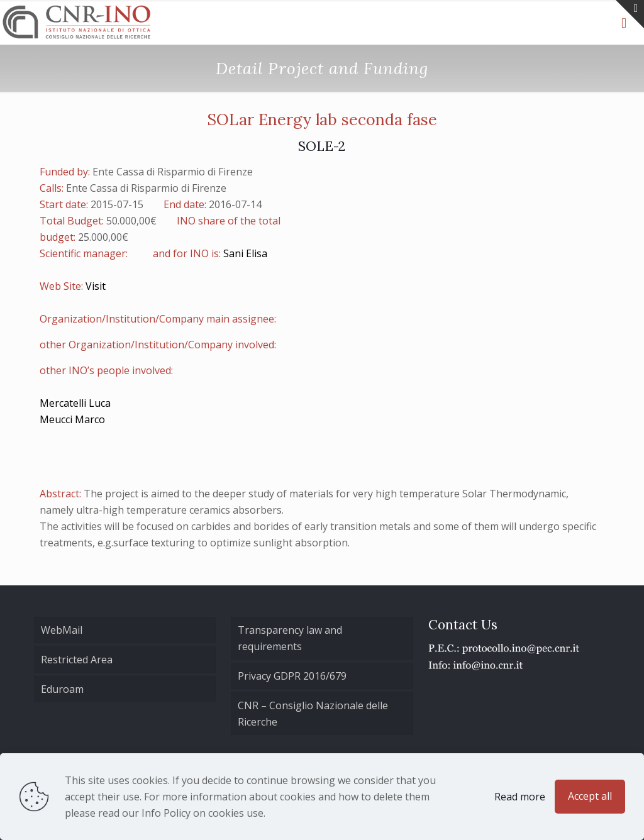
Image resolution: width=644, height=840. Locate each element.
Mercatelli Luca (75, 403)
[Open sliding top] (630, 14)
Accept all (590, 796)
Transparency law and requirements (290, 638)
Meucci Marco (72, 419)
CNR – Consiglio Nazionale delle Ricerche (313, 714)
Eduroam (62, 689)
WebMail (62, 630)
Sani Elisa (245, 253)
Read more (520, 797)
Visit (96, 286)
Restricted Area (77, 660)
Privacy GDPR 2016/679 (292, 676)
